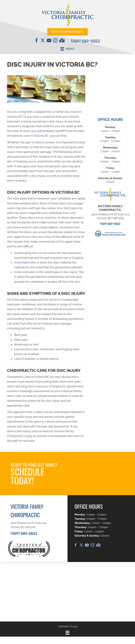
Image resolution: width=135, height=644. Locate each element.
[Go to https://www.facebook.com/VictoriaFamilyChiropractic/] (36, 41)
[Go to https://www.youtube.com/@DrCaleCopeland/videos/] (49, 41)
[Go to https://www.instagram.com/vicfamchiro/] (55, 41)
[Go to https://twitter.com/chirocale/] (43, 41)
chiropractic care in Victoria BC (28, 136)
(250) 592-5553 (85, 41)
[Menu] (67, 633)
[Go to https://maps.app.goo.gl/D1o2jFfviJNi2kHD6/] (62, 41)
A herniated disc (25, 262)
